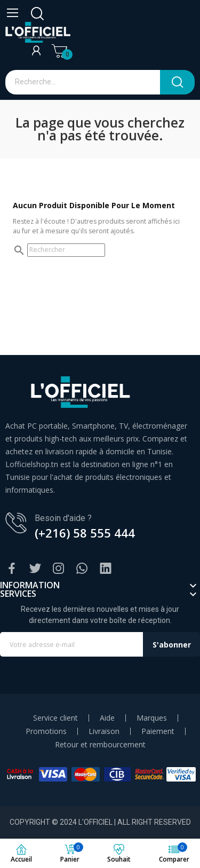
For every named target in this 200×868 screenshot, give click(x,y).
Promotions (46, 731)
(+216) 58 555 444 (85, 533)
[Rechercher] (66, 250)
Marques (152, 718)
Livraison (104, 731)
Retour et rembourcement (100, 745)
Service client (55, 718)
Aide (107, 718)
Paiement (158, 731)
